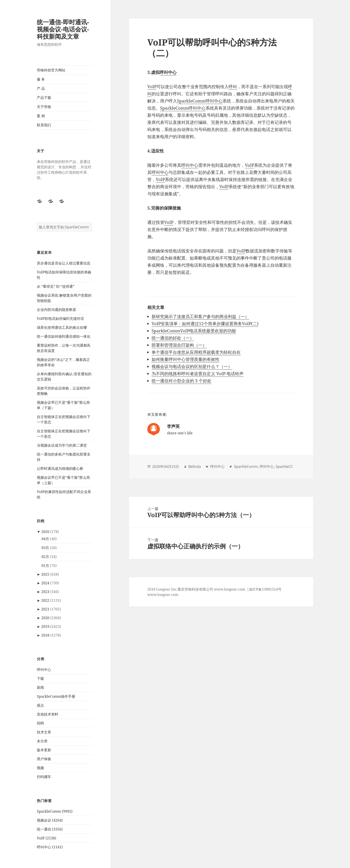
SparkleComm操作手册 (56, 696)
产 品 (41, 88)
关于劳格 (44, 107)
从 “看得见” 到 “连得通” (56, 286)
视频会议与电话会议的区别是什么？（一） (192, 366)
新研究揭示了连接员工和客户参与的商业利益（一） (200, 316)
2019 (45, 627)
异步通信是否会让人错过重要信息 (64, 263)
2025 (45, 574)
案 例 (41, 116)
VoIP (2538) (47, 838)
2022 (45, 600)
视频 (40, 768)
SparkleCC (284, 466)
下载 (40, 679)
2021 (45, 609)
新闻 (40, 687)
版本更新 (44, 750)
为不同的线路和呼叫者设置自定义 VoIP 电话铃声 (198, 374)
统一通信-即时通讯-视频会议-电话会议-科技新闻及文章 (63, 29)
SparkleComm (191, 101)
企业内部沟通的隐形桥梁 (56, 310)
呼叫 (233, 87)
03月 (45, 548)
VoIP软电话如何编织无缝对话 (60, 318)
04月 (45, 539)
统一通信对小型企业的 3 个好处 (181, 381)
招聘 (40, 723)
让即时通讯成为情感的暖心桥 (60, 468)
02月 (45, 557)
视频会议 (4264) (50, 820)
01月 (45, 566)
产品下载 (44, 98)
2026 (45, 532)
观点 (40, 705)
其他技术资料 (48, 714)
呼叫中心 (44, 670)
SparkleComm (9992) (55, 811)
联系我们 (44, 125)
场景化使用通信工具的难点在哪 (62, 327)
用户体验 (44, 759)
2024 (45, 583)
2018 (45, 635)
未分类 (42, 741)
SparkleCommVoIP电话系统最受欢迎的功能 (194, 331)
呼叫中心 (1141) (50, 847)
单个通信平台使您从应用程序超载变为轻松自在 (196, 352)
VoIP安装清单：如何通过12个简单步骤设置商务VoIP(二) (205, 324)
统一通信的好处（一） (173, 338)
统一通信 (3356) (50, 829)
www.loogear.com (163, 595)
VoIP (152, 87)
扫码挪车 (44, 777)
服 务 (41, 79)
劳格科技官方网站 (51, 70)
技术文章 (44, 732)
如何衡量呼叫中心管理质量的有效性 (185, 359)
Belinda (195, 466)
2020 (45, 618)
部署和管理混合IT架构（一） (179, 345)
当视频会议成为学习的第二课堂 (62, 445)
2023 (45, 592)
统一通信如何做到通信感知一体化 (64, 336)
